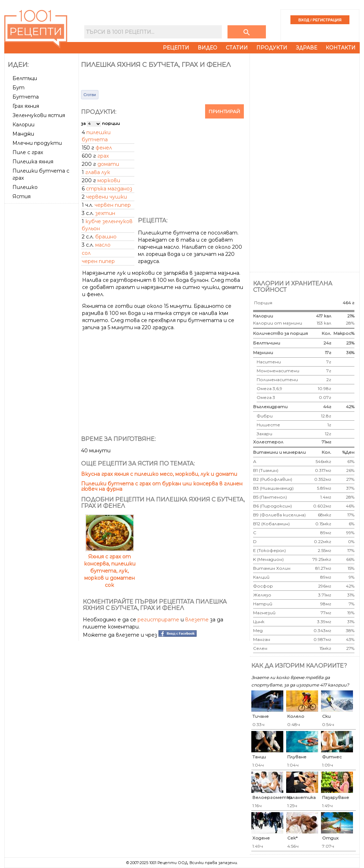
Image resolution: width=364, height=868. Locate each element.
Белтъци (25, 78)
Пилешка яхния (33, 162)
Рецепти (176, 48)
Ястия (22, 196)
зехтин (105, 213)
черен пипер (98, 261)
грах (103, 156)
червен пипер (113, 205)
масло (103, 245)
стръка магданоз (109, 189)
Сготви (90, 95)
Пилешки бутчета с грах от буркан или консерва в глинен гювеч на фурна (162, 486)
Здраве (306, 48)
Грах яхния (26, 106)
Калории (23, 125)
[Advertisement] (42, 313)
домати (108, 164)
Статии (237, 48)
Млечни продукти (37, 143)
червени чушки (106, 197)
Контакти (341, 48)
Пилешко (25, 187)
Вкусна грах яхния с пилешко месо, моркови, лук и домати (159, 474)
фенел (104, 148)
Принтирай (224, 111)
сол (86, 253)
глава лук (98, 172)
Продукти (272, 48)
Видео (207, 48)
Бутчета (26, 97)
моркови (109, 180)
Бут (18, 88)
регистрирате (158, 620)
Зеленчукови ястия (39, 115)
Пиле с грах (28, 152)
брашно (106, 237)
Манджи (23, 134)
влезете (197, 620)
